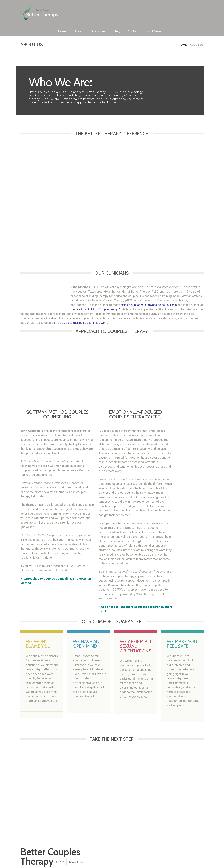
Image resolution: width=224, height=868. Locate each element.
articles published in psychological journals (149, 295)
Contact (173, 10)
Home (102, 10)
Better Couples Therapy (50, 846)
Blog (156, 10)
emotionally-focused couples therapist (173, 277)
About (118, 10)
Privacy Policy (76, 852)
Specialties (138, 10)
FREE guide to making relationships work (81, 313)
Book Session (195, 10)
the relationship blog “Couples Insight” (95, 299)
